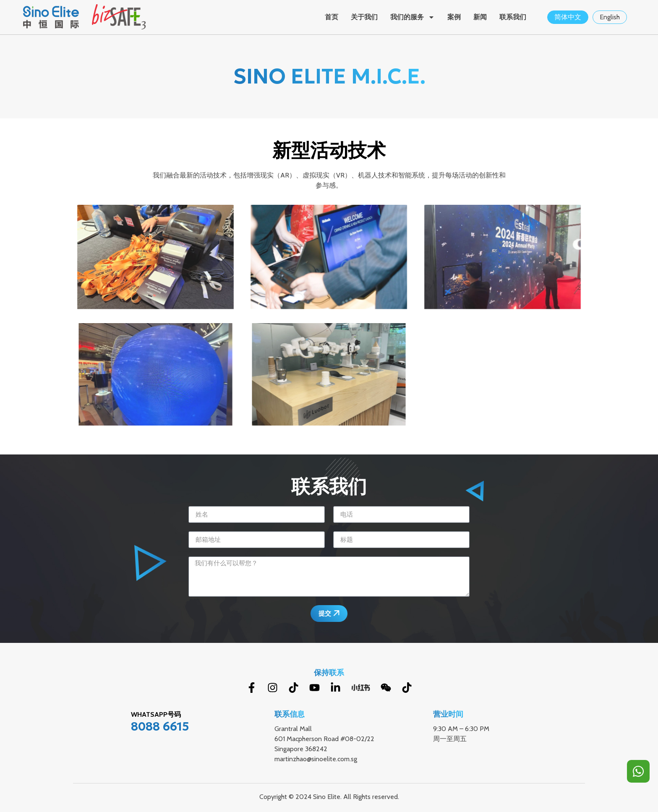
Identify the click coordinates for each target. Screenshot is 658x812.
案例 (454, 17)
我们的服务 (413, 17)
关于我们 (364, 17)
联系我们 (513, 17)
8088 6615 (160, 727)
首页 (332, 17)
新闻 (480, 17)
